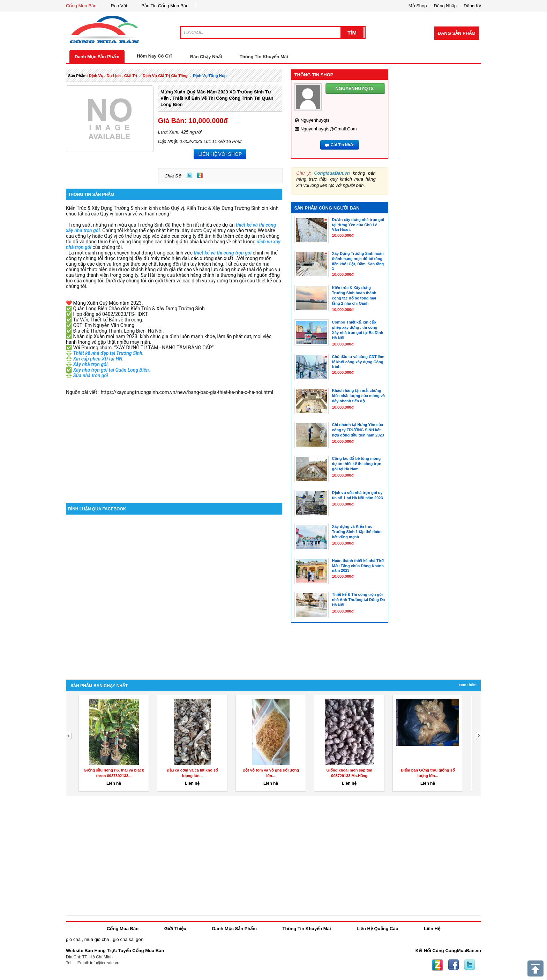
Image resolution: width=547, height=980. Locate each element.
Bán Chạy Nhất (206, 57)
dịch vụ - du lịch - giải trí (113, 76)
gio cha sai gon (128, 939)
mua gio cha (97, 939)
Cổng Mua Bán (81, 6)
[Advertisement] (174, 444)
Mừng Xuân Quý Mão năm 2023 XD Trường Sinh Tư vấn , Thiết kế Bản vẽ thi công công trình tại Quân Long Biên (217, 98)
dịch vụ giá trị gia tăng (165, 76)
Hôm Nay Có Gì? (155, 56)
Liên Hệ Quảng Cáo (377, 929)
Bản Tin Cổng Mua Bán (165, 6)
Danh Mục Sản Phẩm (97, 57)
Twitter (189, 175)
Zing (200, 175)
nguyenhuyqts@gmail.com (328, 129)
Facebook (454, 965)
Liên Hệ (432, 929)
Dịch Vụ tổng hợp (210, 76)
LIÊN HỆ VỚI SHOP (220, 154)
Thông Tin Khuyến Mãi (264, 57)
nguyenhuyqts (315, 120)
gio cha (73, 939)
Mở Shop (418, 6)
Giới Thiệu (175, 929)
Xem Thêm (468, 685)
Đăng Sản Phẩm (457, 33)
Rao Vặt (119, 6)
